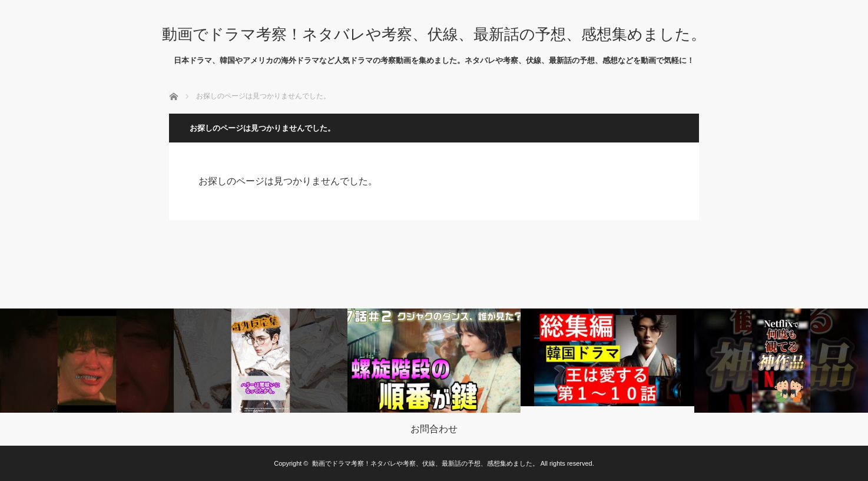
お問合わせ (434, 429)
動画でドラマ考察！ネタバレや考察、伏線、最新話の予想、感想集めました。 (434, 34)
